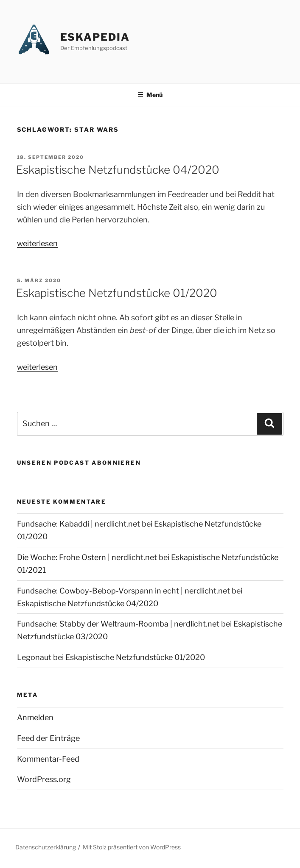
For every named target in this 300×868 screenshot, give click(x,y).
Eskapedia (95, 37)
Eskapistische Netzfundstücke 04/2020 (118, 170)
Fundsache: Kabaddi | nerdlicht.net (79, 524)
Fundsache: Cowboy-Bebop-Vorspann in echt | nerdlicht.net (123, 591)
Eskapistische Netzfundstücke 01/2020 (117, 293)
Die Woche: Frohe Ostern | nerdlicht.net (87, 557)
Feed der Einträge (48, 738)
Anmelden (35, 717)
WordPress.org (44, 779)
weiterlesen (37, 243)
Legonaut (34, 657)
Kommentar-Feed (48, 759)
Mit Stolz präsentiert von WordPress (132, 847)
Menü (150, 95)
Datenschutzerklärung (46, 847)
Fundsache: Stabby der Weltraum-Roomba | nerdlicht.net (118, 624)
